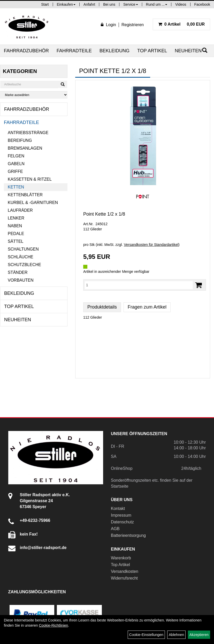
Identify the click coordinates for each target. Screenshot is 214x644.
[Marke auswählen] (34, 95)
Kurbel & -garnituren (33, 203)
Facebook (202, 4)
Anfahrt (89, 4)
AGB (115, 529)
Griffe (15, 171)
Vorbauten (21, 280)
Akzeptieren (199, 635)
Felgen (16, 156)
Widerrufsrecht (124, 578)
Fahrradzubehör (26, 51)
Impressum (121, 515)
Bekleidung (114, 51)
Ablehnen (176, 635)
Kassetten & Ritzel (30, 179)
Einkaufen (66, 4)
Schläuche (21, 257)
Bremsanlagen (25, 148)
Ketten (16, 187)
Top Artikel (152, 51)
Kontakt (118, 508)
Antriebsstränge (28, 133)
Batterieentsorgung (128, 535)
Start (45, 4)
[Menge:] (139, 285)
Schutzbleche (24, 265)
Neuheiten (188, 51)
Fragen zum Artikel (147, 307)
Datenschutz (122, 522)
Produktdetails (102, 307)
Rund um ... (157, 4)
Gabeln (16, 164)
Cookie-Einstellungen (146, 635)
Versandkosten (125, 571)
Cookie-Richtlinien (53, 625)
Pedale (16, 234)
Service (131, 4)
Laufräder (20, 210)
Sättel (16, 241)
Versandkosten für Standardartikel (151, 245)
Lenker (16, 218)
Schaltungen (23, 249)
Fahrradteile (74, 51)
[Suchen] (63, 84)
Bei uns (109, 4)
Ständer (18, 272)
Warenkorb (121, 558)
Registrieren (133, 25)
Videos (181, 4)
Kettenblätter (25, 195)
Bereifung (20, 140)
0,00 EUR (181, 24)
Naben (15, 226)
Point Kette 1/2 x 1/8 (104, 214)
